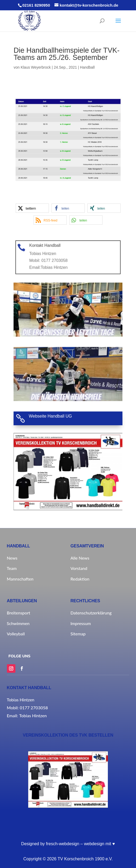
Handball (87, 67)
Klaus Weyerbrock (36, 67)
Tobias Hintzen (60, 263)
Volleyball (16, 634)
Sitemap (78, 634)
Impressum (81, 623)
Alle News (80, 558)
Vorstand (79, 568)
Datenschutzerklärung (91, 613)
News (12, 558)
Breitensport (19, 613)
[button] (32, 208)
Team (12, 568)
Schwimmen (18, 623)
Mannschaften (20, 579)
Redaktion (80, 579)
